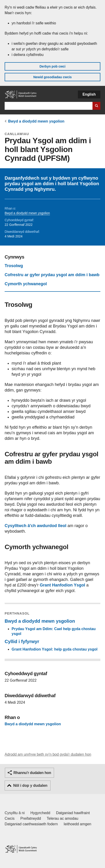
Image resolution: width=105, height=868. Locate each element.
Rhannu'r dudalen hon (32, 773)
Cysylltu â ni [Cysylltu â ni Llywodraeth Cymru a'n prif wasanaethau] (15, 813)
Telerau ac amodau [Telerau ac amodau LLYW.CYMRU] (63, 818)
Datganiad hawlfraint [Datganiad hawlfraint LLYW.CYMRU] (73, 813)
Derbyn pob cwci (52, 66)
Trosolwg (14, 266)
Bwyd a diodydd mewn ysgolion (36, 121)
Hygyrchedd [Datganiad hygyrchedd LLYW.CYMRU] (40, 813)
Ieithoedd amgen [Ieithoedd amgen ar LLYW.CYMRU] (78, 824)
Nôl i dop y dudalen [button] (30, 785)
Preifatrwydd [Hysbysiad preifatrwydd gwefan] (31, 818)
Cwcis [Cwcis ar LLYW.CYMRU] (10, 818)
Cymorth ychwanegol (26, 284)
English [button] (89, 94)
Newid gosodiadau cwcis (53, 77)
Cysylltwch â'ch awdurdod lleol (35, 526)
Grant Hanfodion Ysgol (63, 585)
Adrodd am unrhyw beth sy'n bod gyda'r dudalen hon (48, 754)
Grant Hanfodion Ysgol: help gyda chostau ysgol (54, 649)
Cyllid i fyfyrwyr (22, 641)
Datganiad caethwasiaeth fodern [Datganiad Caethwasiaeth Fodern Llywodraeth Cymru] (31, 824)
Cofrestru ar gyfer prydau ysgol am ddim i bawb (52, 275)
